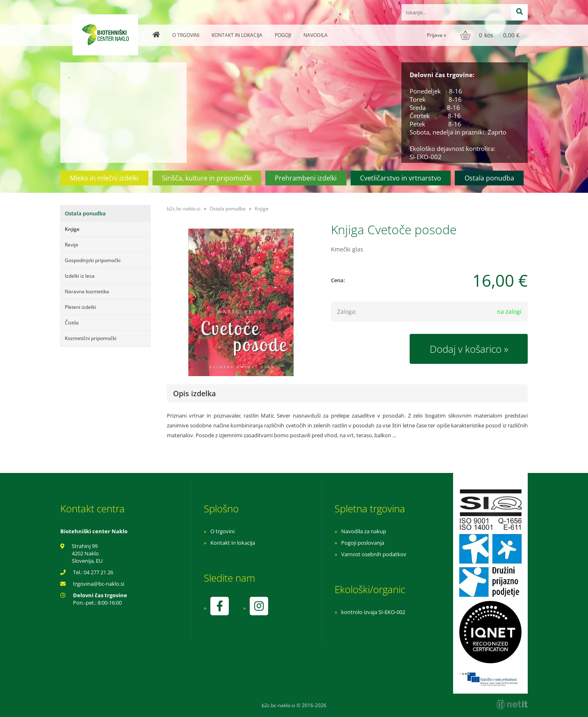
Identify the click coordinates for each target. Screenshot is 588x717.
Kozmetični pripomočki (91, 338)
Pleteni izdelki (80, 307)
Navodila (316, 35)
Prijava (436, 35)
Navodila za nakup (364, 531)
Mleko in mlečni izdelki (104, 178)
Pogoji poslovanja (363, 543)
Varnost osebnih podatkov (374, 554)
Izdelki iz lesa (80, 276)
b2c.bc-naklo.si (184, 209)
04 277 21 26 (98, 572)
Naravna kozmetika (87, 291)
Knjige (72, 229)
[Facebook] (219, 606)
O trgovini (186, 35)
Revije (72, 245)
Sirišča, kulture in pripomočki (207, 178)
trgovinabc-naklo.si (99, 584)
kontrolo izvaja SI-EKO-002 (373, 612)
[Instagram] (259, 606)
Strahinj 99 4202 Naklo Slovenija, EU (87, 553)
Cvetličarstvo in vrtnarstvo (401, 178)
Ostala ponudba (489, 178)
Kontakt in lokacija (237, 35)
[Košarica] (491, 35)
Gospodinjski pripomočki (93, 260)
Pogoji (283, 35)
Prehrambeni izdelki (306, 178)
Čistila (72, 323)
